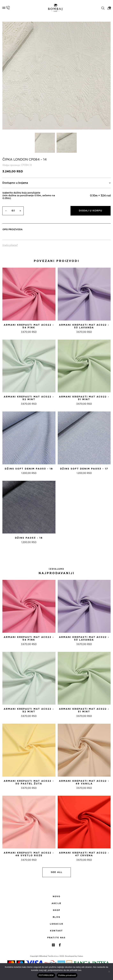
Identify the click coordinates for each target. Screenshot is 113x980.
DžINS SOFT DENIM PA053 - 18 (29, 469)
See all (57, 872)
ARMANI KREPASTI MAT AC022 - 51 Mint (84, 398)
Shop (56, 910)
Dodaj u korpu (91, 211)
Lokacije (57, 924)
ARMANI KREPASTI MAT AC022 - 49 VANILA (84, 782)
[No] (109, 972)
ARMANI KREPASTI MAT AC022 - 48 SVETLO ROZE (29, 854)
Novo (56, 897)
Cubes (80, 956)
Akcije (56, 903)
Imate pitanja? (10, 245)
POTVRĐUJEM (46, 975)
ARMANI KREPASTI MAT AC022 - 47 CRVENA (84, 854)
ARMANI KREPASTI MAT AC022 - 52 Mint (29, 398)
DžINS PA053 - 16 (29, 538)
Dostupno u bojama (56, 183)
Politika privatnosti (67, 975)
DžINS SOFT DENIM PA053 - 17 (84, 469)
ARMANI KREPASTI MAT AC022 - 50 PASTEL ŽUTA (29, 782)
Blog (56, 917)
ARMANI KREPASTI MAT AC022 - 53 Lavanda (84, 326)
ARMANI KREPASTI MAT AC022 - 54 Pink (29, 326)
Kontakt (56, 931)
